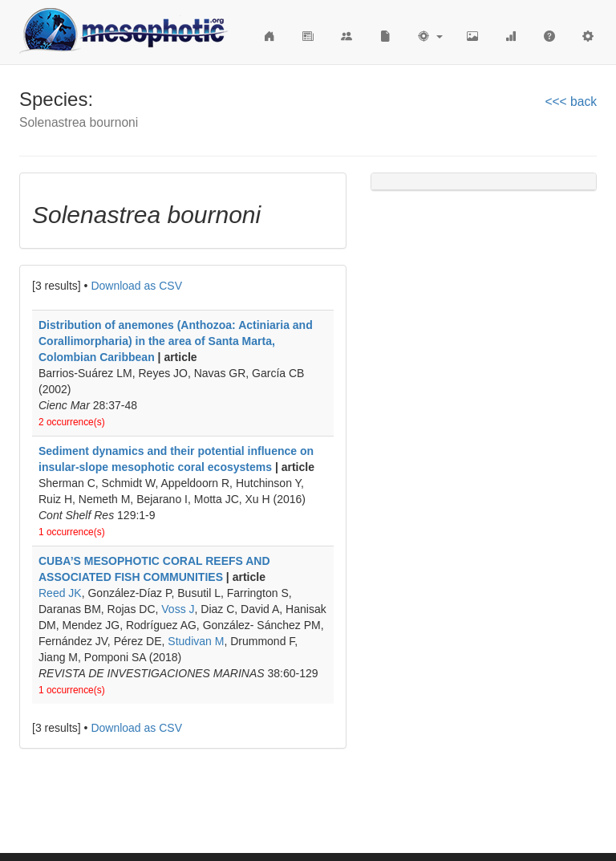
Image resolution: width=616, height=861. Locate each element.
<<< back (571, 102)
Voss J (178, 609)
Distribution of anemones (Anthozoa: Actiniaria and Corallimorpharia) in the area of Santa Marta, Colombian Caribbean (176, 341)
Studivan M (196, 641)
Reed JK (60, 593)
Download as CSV (136, 286)
